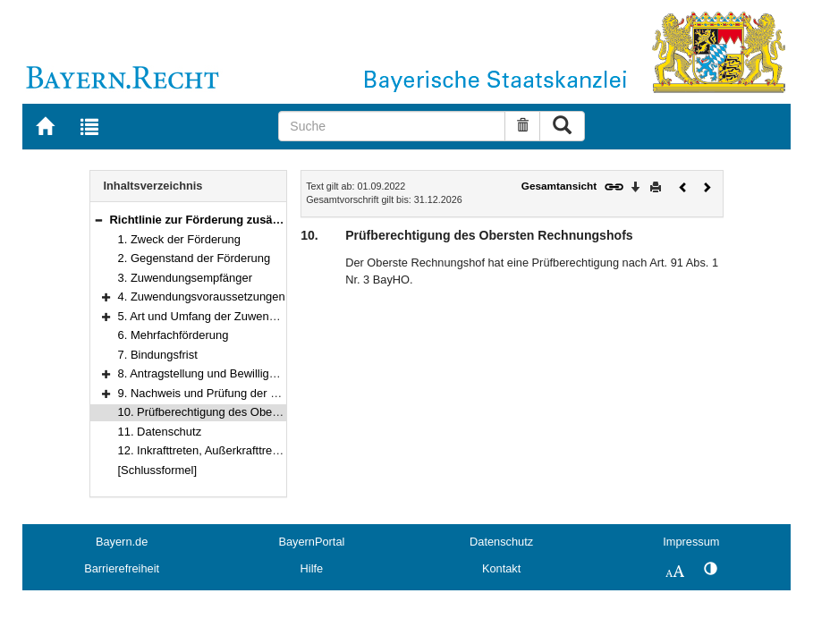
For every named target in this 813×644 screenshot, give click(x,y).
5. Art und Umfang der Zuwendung (207, 316)
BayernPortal (311, 542)
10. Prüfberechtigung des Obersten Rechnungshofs (250, 412)
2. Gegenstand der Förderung (195, 258)
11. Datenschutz (160, 432)
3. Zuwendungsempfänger (186, 278)
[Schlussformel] (158, 470)
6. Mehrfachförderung (174, 335)
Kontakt (501, 568)
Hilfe (312, 568)
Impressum (691, 542)
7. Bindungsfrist (158, 355)
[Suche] (392, 126)
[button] (98, 220)
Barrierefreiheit (122, 568)
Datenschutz (501, 542)
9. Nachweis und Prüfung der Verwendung (227, 393)
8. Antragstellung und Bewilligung (203, 373)
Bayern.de (122, 542)
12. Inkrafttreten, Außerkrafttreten (203, 450)
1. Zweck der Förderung (180, 239)
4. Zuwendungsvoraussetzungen (202, 297)
